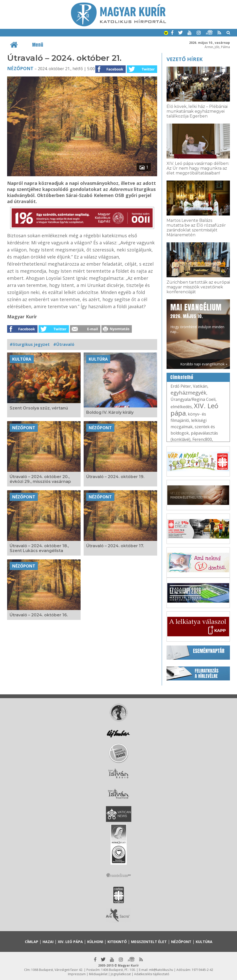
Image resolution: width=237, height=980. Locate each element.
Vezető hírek (185, 59)
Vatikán (200, 386)
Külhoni (95, 942)
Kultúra (22, 359)
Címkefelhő (182, 377)
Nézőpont (20, 68)
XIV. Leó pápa (194, 409)
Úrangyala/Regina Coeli (193, 399)
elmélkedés (181, 407)
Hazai (48, 942)
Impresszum (77, 974)
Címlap (32, 942)
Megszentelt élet (149, 942)
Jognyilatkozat (121, 974)
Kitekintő (117, 942)
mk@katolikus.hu (161, 970)
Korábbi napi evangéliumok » (204, 364)
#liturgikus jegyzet (30, 344)
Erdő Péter (181, 386)
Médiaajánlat (98, 974)
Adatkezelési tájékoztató (152, 974)
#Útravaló (64, 344)
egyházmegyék (188, 393)
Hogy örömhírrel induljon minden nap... (197, 318)
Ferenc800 (202, 439)
